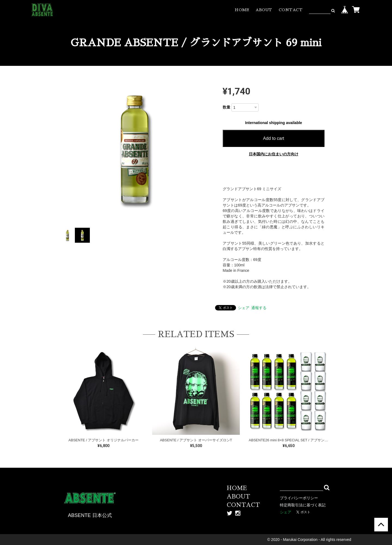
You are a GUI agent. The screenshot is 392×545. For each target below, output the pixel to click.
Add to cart (273, 138)
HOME (242, 10)
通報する (259, 308)
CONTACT (291, 10)
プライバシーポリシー (299, 498)
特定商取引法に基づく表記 (303, 505)
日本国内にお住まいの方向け (274, 154)
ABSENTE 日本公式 (90, 515)
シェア (244, 308)
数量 (226, 107)
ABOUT (264, 10)
